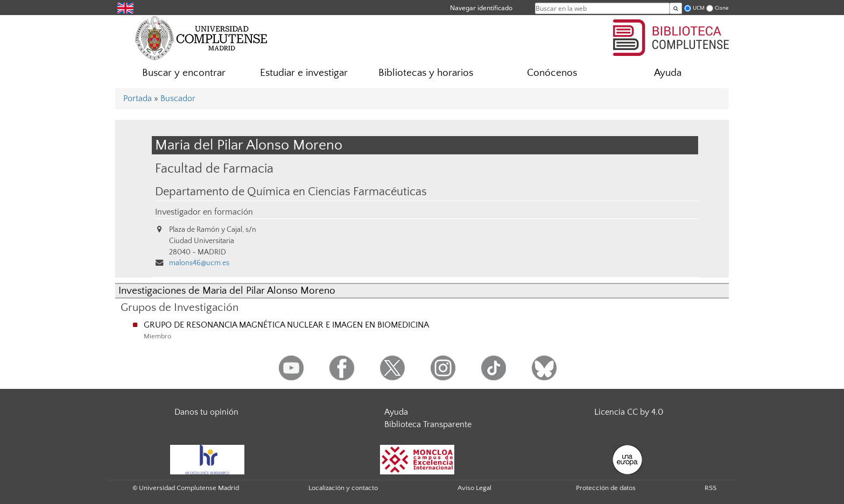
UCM (699, 8)
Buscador (178, 98)
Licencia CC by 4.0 (629, 412)
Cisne (722, 8)
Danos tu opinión (206, 412)
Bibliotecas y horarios (426, 73)
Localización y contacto (343, 488)
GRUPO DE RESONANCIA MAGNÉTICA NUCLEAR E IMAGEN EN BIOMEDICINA (286, 325)
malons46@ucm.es (199, 263)
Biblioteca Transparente (428, 424)
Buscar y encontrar (184, 73)
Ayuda (668, 73)
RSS (711, 488)
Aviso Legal (474, 488)
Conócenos (552, 73)
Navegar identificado (481, 8)
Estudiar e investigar (304, 73)
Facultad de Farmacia (214, 169)
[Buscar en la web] (676, 8)
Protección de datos (606, 488)
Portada (138, 98)
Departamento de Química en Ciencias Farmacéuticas (291, 192)
